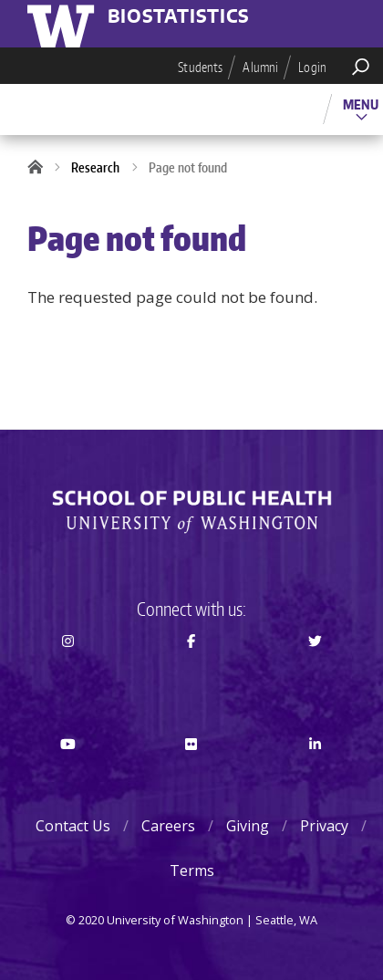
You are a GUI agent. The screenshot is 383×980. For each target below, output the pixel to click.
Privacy (324, 826)
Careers (168, 826)
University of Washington (64, 24)
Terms (192, 871)
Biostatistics (179, 17)
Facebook (192, 673)
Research (95, 167)
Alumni (260, 67)
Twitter (315, 673)
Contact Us (73, 826)
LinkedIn (315, 777)
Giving (248, 826)
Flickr (192, 777)
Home (41, 168)
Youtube (68, 777)
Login (312, 67)
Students (200, 67)
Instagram (68, 673)
